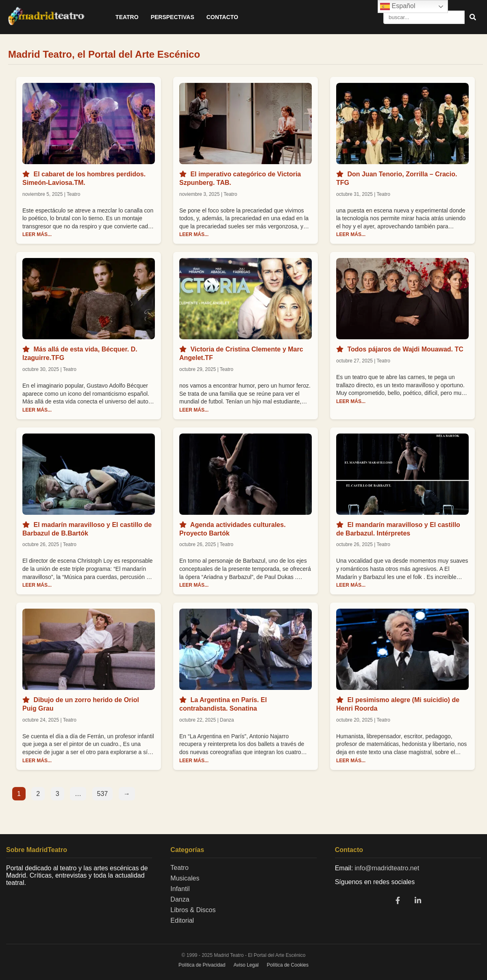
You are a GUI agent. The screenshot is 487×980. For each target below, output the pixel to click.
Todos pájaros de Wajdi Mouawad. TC (405, 349)
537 (103, 794)
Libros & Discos (193, 910)
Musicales (185, 878)
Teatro (127, 17)
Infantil (180, 889)
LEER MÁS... (37, 234)
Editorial (182, 920)
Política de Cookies (288, 965)
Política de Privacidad (202, 965)
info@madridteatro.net (387, 868)
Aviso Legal (246, 965)
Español (398, 7)
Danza (180, 899)
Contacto (222, 17)
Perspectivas (173, 17)
